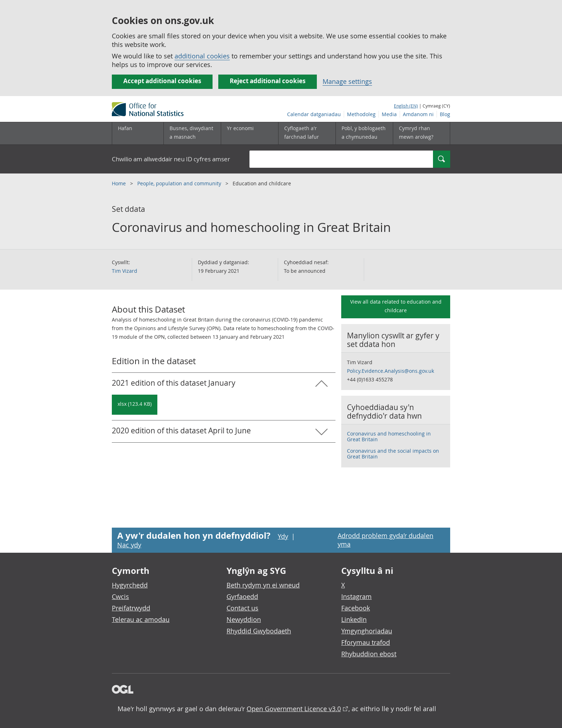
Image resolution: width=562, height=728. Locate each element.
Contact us (242, 608)
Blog (445, 114)
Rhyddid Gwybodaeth (259, 631)
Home (120, 183)
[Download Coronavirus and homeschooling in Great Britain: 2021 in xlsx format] (135, 405)
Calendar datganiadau (314, 114)
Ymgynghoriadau (367, 631)
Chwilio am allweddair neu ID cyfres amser (171, 159)
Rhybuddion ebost (369, 654)
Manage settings (347, 81)
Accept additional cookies (162, 81)
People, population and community (180, 183)
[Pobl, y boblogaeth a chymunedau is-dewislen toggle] (364, 133)
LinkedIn (354, 619)
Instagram (356, 596)
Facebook (356, 608)
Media (389, 114)
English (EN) (406, 106)
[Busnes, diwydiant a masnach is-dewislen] (192, 133)
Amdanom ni (418, 114)
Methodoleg (361, 114)
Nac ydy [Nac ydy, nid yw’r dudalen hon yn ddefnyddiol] (129, 545)
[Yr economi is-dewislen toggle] (249, 133)
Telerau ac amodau (141, 619)
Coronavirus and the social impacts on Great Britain (393, 454)
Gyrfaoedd (242, 596)
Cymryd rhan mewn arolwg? (416, 132)
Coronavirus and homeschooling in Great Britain (389, 436)
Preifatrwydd (131, 608)
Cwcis (120, 596)
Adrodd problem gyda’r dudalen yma (385, 540)
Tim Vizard (125, 271)
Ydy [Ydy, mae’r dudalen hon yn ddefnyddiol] (283, 536)
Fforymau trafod (366, 642)
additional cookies (202, 56)
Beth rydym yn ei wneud (263, 585)
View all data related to (396, 306)
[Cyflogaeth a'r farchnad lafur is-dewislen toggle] (307, 133)
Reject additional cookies (268, 81)
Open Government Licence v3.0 (294, 709)
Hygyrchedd (130, 585)
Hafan (125, 128)
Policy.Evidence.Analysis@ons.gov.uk (390, 371)
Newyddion (244, 619)
